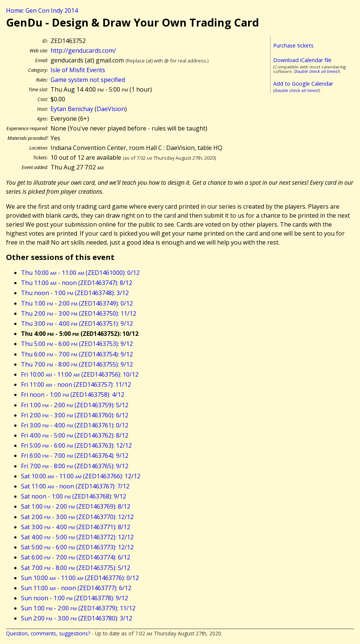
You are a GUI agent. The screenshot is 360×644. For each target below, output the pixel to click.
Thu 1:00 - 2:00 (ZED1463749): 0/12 (77, 303)
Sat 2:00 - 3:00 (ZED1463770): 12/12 (77, 517)
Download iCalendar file (302, 60)
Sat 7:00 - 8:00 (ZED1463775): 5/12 (76, 568)
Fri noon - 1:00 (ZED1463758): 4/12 (73, 395)
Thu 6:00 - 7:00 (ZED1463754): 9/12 (77, 354)
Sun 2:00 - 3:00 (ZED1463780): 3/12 (77, 618)
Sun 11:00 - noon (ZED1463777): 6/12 (76, 588)
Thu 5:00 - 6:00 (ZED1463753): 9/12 (77, 344)
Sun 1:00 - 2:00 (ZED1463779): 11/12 (78, 608)
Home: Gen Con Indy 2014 (42, 10)
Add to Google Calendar (303, 84)
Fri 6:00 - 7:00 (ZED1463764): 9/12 (75, 456)
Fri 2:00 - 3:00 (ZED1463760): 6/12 (75, 415)
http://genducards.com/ (83, 50)
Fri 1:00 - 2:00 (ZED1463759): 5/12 (75, 405)
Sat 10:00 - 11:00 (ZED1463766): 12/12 (81, 476)
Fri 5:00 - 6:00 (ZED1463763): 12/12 (76, 445)
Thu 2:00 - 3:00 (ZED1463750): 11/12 (79, 313)
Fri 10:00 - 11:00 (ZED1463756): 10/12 (80, 374)
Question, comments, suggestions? (48, 633)
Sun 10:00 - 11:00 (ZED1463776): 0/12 (80, 578)
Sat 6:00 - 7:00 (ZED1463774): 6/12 (76, 557)
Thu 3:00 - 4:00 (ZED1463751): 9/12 (77, 323)
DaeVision (111, 109)
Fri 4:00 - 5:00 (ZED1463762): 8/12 (75, 435)
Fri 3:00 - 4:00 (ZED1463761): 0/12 (75, 425)
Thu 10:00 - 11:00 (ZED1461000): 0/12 (80, 273)
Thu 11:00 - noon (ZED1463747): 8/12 (77, 283)
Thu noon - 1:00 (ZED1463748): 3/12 (75, 293)
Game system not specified (88, 80)
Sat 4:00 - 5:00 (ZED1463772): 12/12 (77, 537)
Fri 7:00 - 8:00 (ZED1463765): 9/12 (75, 466)
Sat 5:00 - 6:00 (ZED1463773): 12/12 (77, 547)
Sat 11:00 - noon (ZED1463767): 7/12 (75, 486)
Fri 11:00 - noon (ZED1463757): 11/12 (76, 384)
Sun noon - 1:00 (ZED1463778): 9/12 (74, 598)
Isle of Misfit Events (78, 70)
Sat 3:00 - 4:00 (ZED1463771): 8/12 (76, 527)
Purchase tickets (293, 45)
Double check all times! (316, 71)
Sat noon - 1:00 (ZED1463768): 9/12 (74, 496)
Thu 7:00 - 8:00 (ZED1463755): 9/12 (77, 364)
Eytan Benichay (72, 109)
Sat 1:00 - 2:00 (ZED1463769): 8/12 (76, 506)
